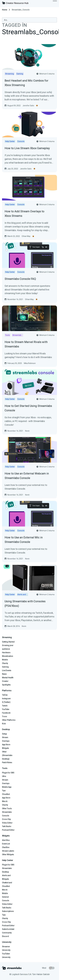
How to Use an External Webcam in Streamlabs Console (27, 476)
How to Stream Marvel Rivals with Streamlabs (26, 344)
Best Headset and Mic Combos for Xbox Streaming (26, 83)
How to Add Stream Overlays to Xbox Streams (24, 214)
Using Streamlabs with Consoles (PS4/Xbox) (25, 604)
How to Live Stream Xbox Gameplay (27, 148)
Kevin (27, 431)
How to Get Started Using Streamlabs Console (28, 408)
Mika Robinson (30, 363)
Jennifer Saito (28, 106)
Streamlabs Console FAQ (20, 279)
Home (5, 10)
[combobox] (29, 20)
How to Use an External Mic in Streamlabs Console (24, 540)
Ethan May (26, 236)
